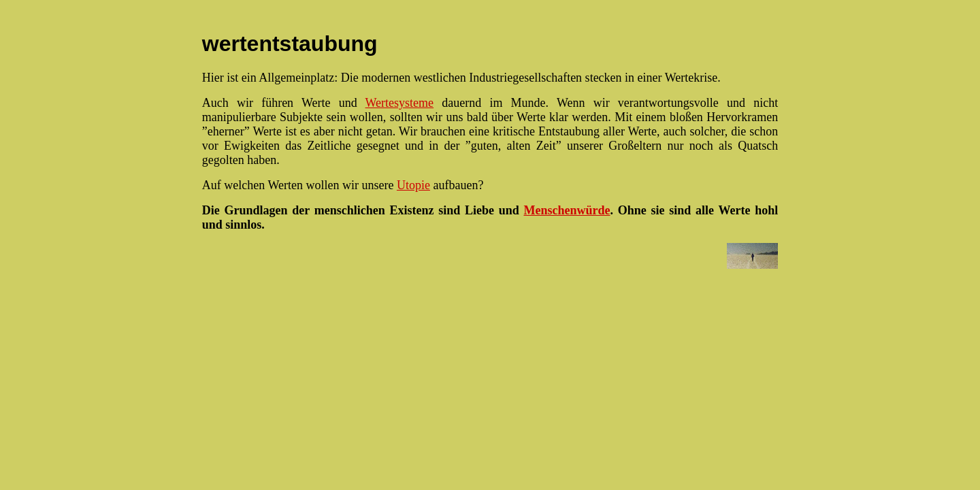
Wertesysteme (400, 103)
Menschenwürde (567, 210)
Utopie (413, 185)
